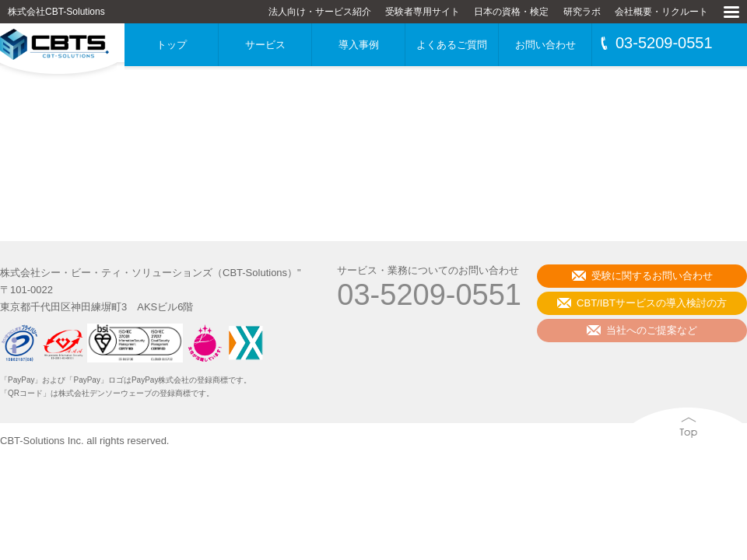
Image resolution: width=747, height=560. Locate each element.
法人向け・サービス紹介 (320, 12)
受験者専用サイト (423, 12)
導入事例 (359, 45)
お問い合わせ (545, 45)
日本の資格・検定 (511, 12)
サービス (265, 45)
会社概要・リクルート (661, 12)
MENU (731, 33)
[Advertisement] (373, 148)
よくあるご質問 (452, 45)
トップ (172, 45)
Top (637, 456)
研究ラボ (582, 12)
